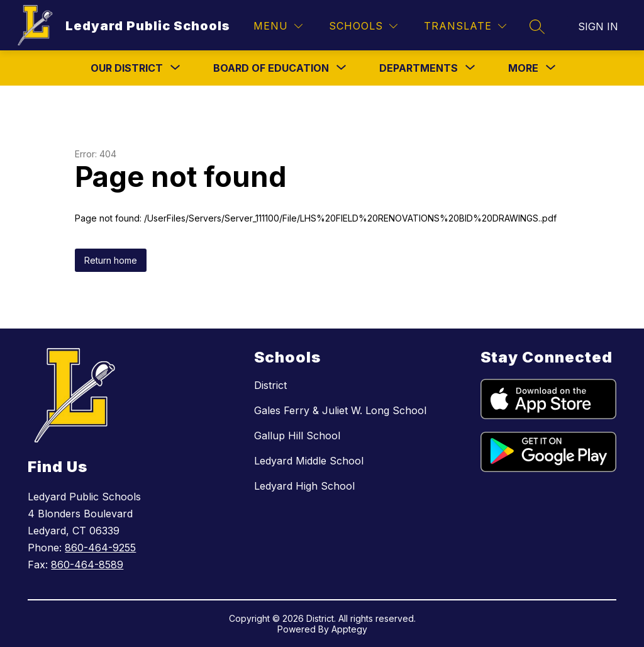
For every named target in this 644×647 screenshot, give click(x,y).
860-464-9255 (100, 548)
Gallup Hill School (297, 436)
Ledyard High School (304, 486)
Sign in (598, 26)
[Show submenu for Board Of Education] (271, 68)
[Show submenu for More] (523, 68)
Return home (111, 260)
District (270, 385)
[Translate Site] (465, 26)
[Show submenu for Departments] (419, 68)
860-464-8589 (87, 565)
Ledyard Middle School (309, 461)
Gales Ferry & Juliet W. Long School (340, 410)
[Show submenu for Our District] (127, 68)
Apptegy (349, 629)
